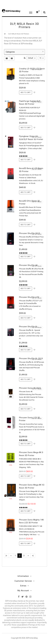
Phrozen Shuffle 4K (28, 265)
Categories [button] (24, 52)
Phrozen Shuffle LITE (29, 297)
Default (32, 58)
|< (6, 556)
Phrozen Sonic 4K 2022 (30, 388)
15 (41, 58)
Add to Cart (26, 92)
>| (33, 556)
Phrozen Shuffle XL (28, 327)
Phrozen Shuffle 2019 (30, 233)
